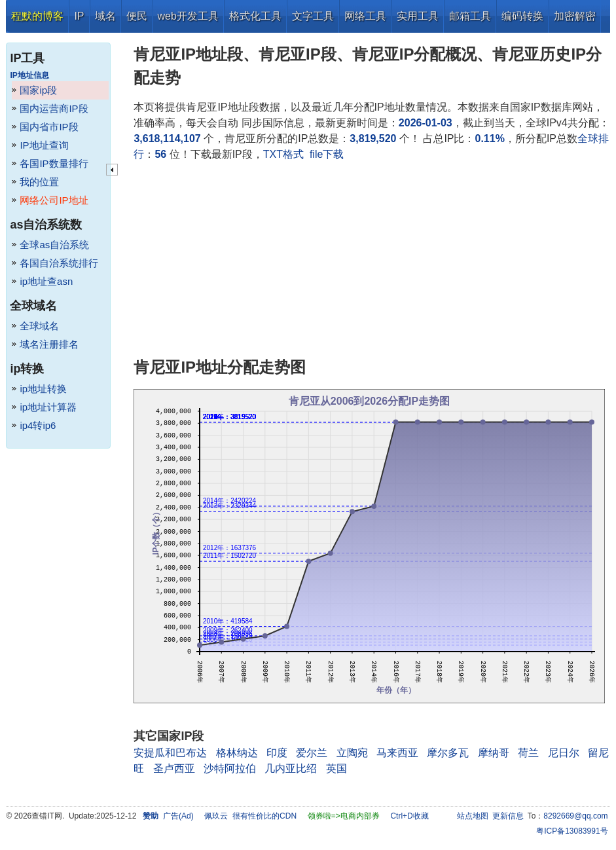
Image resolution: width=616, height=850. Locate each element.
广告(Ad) (178, 816)
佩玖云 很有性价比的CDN (250, 816)
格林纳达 (237, 753)
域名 (105, 16)
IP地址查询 (44, 145)
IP (79, 16)
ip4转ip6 (38, 425)
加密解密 (575, 16)
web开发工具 (188, 16)
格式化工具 (255, 16)
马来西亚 (397, 753)
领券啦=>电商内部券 (344, 816)
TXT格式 (283, 154)
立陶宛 (352, 753)
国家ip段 (38, 90)
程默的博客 (37, 16)
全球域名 (39, 326)
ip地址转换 (43, 389)
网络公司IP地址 (54, 200)
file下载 (327, 154)
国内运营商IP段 (54, 108)
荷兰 (528, 753)
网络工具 (365, 16)
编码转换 (522, 16)
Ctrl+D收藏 (409, 816)
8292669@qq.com (575, 816)
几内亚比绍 (291, 768)
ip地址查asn (46, 281)
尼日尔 (564, 753)
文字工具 (313, 16)
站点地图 (473, 816)
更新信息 (508, 816)
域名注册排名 (49, 344)
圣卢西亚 (174, 768)
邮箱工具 (470, 16)
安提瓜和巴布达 (170, 753)
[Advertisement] (371, 261)
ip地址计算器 (48, 407)
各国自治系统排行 (59, 263)
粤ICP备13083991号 (572, 831)
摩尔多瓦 (448, 753)
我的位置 (39, 182)
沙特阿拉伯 (230, 768)
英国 (336, 768)
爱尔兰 (312, 753)
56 (160, 154)
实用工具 (418, 16)
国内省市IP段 (49, 127)
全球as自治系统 (54, 245)
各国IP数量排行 (54, 163)
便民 (137, 16)
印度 (277, 753)
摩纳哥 (494, 753)
